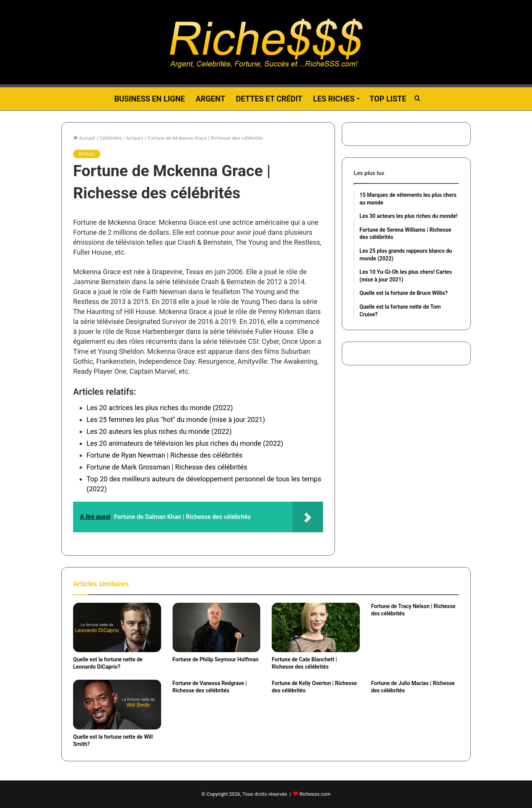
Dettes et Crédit (269, 99)
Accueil (84, 138)
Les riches (334, 99)
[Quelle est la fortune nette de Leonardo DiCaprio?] (117, 627)
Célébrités (111, 138)
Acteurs (135, 138)
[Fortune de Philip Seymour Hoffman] (217, 627)
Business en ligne (149, 99)
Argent (210, 99)
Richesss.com (315, 794)
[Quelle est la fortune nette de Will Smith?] (117, 704)
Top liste (388, 99)
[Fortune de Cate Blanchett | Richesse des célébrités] (316, 627)
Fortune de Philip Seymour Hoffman (216, 659)
